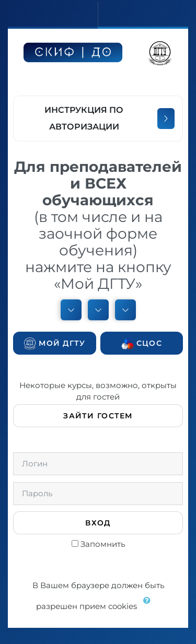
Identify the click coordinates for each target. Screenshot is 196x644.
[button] (149, 607)
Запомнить (103, 544)
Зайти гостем (98, 416)
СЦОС (142, 344)
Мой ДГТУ (55, 344)
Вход (98, 523)
